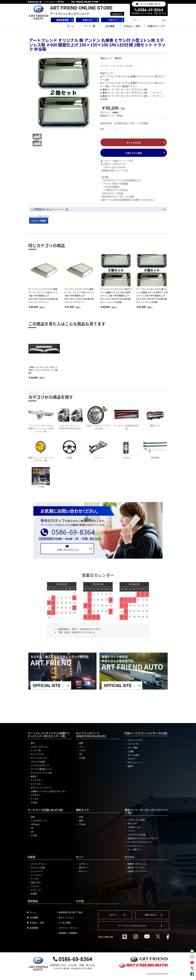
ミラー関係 (133, 747)
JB (32, 828)
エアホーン (84, 864)
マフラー (132, 759)
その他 (104, 99)
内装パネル (36, 882)
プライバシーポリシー (69, 928)
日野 (81, 743)
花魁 (33, 817)
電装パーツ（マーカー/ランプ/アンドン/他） (126, 89)
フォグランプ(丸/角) (137, 835)
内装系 (32, 857)
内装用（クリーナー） (138, 871)
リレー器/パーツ (135, 849)
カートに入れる (134, 143)
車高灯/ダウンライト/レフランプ (142, 838)
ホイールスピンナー (40, 758)
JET (32, 832)
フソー (82, 747)
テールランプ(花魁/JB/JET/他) (45, 810)
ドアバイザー (37, 780)
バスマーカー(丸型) (136, 820)
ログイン (114, 915)
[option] (64, 93)
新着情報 (34, 928)
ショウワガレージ (39, 820)
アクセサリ (36, 795)
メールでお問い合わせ (151, 4)
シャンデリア (37, 871)
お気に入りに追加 (134, 153)
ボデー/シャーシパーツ (41, 788)
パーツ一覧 (90, 26)
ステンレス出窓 (38, 762)
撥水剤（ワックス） (137, 867)
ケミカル (35, 799)
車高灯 (34, 776)
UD (80, 754)
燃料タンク (82, 810)
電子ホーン (84, 867)
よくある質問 (64, 923)
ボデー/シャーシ (135, 762)
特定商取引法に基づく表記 (71, 912)
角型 (81, 820)
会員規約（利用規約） (69, 933)
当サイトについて (66, 917)
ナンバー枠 (36, 750)
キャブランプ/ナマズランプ (140, 842)
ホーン (80, 857)
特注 (33, 743)
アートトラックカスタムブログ (132, 926)
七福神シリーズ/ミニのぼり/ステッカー (49, 791)
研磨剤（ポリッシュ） (138, 864)
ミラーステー (37, 784)
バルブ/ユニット (135, 846)
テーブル (35, 879)
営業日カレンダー (157, 26)
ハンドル (35, 886)
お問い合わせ (151, 915)
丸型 (81, 817)
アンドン (157, 93)
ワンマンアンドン (39, 864)
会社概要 (110, 26)
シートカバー (37, 875)
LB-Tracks (35, 824)
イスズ (82, 750)
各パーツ (83, 871)
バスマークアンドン (40, 747)
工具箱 (131, 751)
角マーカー (133, 823)
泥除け (131, 766)
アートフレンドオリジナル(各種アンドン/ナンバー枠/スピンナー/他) (133, 78)
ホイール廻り (134, 755)
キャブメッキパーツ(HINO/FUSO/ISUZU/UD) (91, 735)
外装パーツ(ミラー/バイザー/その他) (146, 733)
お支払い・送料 (132, 26)
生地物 (34, 894)
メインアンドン (38, 754)
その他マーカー (135, 827)
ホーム (71, 26)
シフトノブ (36, 890)
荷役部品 (33, 901)
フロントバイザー (136, 740)
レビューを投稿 (39, 221)
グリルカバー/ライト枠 (41, 773)
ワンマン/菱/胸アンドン (125, 86)
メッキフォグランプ (40, 765)
